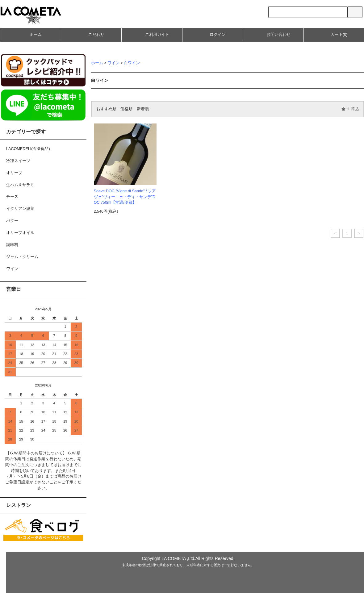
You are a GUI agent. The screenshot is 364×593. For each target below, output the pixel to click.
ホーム (30, 34)
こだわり (91, 35)
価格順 (126, 109)
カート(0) (334, 34)
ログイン (212, 34)
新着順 (143, 109)
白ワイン (132, 63)
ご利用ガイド (152, 34)
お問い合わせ (273, 34)
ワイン (113, 63)
